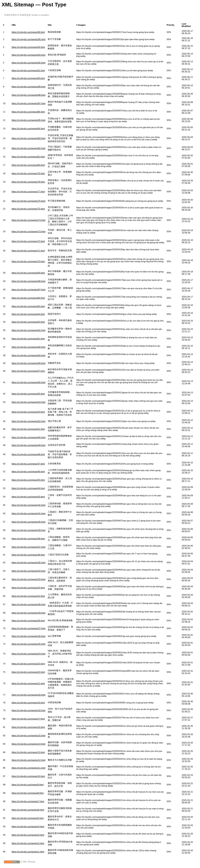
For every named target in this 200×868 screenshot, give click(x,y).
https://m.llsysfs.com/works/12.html (28, 760)
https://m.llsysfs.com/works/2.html (28, 843)
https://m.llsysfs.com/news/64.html (28, 314)
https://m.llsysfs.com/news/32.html (28, 588)
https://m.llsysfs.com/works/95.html (28, 39)
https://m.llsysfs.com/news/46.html (28, 472)
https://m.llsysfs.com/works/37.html (28, 547)
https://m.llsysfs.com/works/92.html (28, 63)
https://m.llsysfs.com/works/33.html (28, 579)
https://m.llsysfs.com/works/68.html (28, 281)
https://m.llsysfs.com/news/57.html (28, 371)
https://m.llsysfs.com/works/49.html (28, 445)
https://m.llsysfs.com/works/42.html (28, 505)
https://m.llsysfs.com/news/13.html (28, 752)
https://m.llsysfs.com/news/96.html (28, 32)
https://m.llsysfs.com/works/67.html (28, 290)
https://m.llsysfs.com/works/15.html (28, 736)
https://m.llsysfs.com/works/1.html (28, 852)
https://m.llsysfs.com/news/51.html (28, 429)
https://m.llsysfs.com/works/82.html (28, 148)
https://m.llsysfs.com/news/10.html (28, 776)
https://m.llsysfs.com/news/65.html (28, 306)
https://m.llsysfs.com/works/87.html (28, 103)
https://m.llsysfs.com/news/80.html (28, 165)
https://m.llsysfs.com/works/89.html (28, 87)
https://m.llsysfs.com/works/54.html (28, 402)
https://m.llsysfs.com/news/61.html (28, 339)
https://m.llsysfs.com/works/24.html (28, 654)
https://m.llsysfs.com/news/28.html (28, 621)
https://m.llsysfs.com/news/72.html (28, 241)
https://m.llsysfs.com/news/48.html (28, 454)
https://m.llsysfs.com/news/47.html (28, 464)
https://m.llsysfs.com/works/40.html (28, 522)
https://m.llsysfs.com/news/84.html (28, 129)
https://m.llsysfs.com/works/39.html (28, 530)
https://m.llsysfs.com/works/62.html (28, 330)
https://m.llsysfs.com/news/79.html (28, 173)
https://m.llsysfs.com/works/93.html (28, 55)
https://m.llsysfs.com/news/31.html (28, 596)
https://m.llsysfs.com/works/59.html (28, 355)
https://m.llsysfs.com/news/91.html (28, 70)
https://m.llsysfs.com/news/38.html (28, 539)
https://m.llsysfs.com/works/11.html (28, 768)
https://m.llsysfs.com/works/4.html (28, 826)
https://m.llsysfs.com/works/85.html (28, 120)
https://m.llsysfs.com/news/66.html (28, 298)
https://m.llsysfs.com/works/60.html (28, 347)
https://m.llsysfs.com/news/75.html (28, 209)
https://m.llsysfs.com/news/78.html (28, 182)
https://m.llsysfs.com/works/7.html (28, 801)
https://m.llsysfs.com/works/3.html (28, 835)
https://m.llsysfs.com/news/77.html (28, 192)
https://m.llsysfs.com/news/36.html (28, 555)
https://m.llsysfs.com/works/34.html (28, 571)
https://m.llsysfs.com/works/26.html (28, 636)
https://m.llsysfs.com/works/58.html (28, 363)
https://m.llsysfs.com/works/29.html (28, 613)
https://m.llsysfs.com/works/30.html (28, 604)
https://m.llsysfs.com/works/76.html (28, 201)
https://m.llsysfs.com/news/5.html (28, 818)
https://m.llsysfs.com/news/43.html (28, 497)
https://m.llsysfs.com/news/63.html (28, 322)
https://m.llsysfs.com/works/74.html (28, 220)
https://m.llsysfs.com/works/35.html (28, 563)
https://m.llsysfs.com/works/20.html (28, 695)
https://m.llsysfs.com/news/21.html (28, 683)
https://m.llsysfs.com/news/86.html (28, 112)
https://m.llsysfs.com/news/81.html (28, 157)
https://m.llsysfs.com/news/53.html (28, 412)
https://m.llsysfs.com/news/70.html (28, 261)
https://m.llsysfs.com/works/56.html (28, 382)
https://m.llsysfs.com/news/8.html (28, 793)
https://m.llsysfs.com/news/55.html (28, 394)
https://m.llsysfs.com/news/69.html (28, 273)
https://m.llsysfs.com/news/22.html (28, 672)
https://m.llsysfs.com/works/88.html (28, 95)
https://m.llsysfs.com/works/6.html (28, 810)
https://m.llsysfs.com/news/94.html (28, 47)
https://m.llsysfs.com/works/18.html (28, 710)
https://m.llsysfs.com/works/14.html (28, 744)
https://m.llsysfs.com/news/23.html (28, 664)
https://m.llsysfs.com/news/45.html (28, 480)
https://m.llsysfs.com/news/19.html (28, 703)
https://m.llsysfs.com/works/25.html (28, 644)
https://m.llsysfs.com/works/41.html (28, 513)
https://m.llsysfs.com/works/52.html (28, 421)
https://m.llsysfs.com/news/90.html (28, 78)
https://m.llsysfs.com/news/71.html (28, 251)
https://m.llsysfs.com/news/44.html (28, 488)
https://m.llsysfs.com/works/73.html (28, 231)
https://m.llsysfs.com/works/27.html (28, 628)
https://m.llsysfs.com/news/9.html (28, 785)
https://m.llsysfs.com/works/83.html (28, 138)
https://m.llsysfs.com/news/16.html (28, 727)
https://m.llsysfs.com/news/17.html (28, 719)
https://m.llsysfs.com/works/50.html (28, 437)
